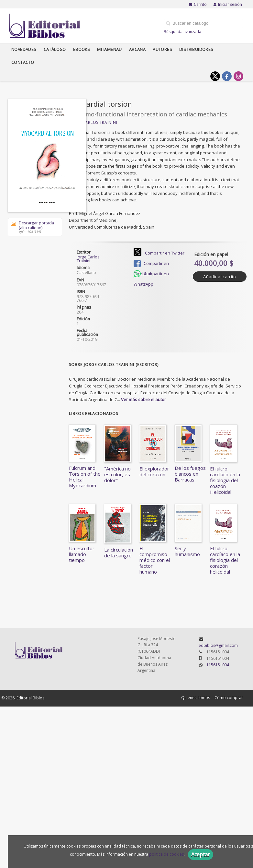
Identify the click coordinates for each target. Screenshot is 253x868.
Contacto (23, 62)
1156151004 (218, 665)
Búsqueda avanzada (182, 32)
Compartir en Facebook (151, 264)
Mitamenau (110, 49)
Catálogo (55, 49)
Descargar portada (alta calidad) (33, 227)
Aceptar (201, 854)
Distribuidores (196, 49)
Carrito (198, 4)
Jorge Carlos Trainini (93, 122)
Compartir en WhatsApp (151, 274)
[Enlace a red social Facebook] (227, 76)
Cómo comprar (229, 698)
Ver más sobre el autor (143, 399)
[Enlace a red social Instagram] (238, 76)
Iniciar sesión (228, 4)
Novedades (24, 49)
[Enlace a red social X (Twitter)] (215, 76)
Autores (162, 49)
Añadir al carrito (220, 277)
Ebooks (82, 49)
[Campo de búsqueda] (203, 24)
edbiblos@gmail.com (218, 645)
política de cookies (166, 854)
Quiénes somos (196, 698)
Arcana (137, 49)
